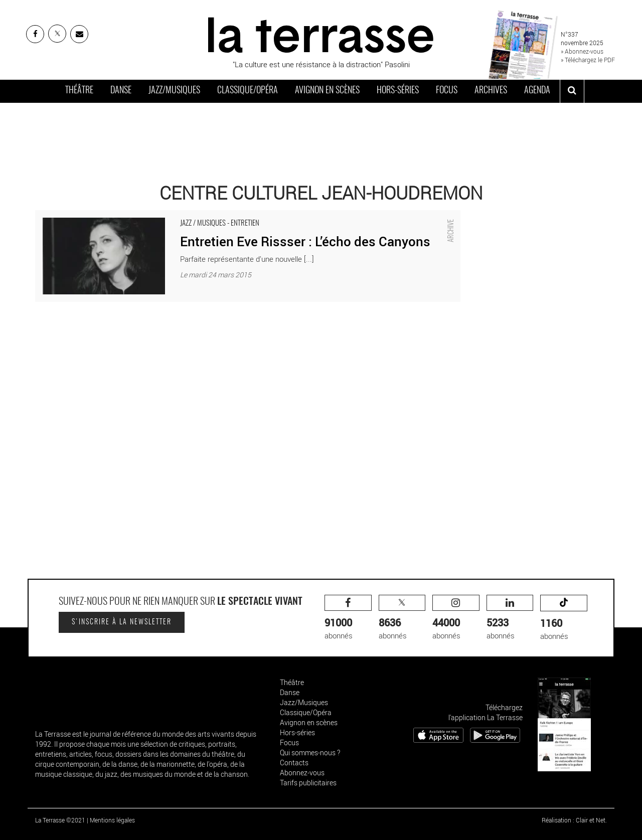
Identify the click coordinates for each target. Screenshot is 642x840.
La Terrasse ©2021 (60, 820)
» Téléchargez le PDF (588, 60)
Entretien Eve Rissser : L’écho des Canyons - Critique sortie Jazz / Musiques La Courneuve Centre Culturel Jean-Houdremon (238, 215)
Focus (447, 91)
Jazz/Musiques (174, 91)
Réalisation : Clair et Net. (574, 820)
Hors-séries (398, 91)
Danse (121, 91)
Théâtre (79, 91)
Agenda (537, 91)
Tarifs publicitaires (308, 783)
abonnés (348, 618)
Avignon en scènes (327, 91)
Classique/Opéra (248, 91)
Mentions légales (112, 820)
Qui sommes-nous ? (310, 752)
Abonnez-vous (302, 773)
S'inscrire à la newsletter (122, 622)
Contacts (294, 763)
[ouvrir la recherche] (572, 91)
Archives (491, 91)
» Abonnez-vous (582, 51)
